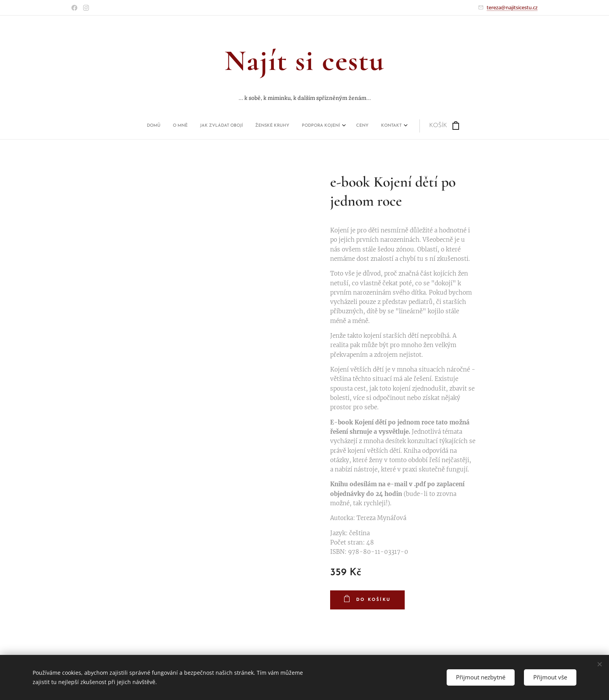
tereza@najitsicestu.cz (512, 7)
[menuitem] (238, 126)
